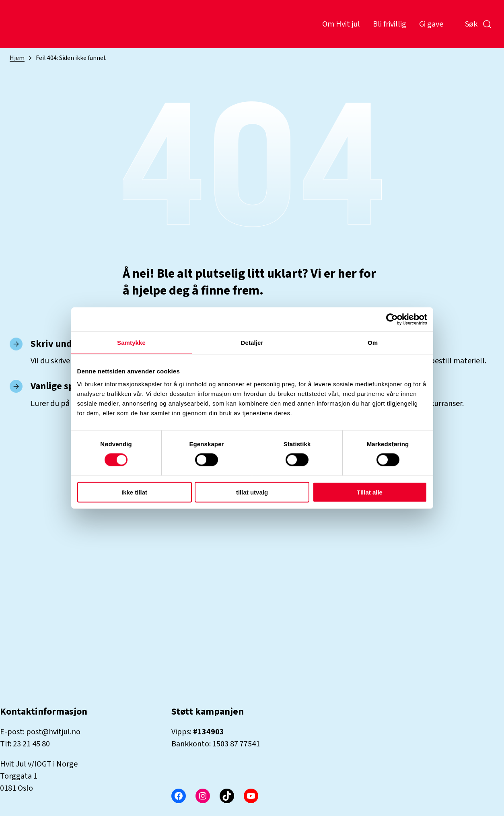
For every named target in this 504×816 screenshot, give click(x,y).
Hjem (17, 58)
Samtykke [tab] (131, 343)
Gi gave (431, 24)
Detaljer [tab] (252, 343)
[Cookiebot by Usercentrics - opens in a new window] (392, 319)
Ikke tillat (134, 492)
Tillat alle (370, 492)
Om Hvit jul (341, 24)
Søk (478, 24)
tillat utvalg (252, 492)
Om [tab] (373, 343)
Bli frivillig (390, 24)
